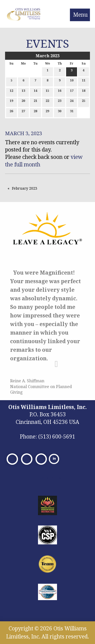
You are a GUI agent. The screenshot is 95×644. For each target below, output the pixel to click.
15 (47, 92)
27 (23, 112)
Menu (80, 15)
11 (84, 81)
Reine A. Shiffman (27, 381)
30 (60, 112)
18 (84, 92)
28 (35, 112)
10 (72, 81)
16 (60, 92)
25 (84, 102)
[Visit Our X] (27, 459)
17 (72, 92)
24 (72, 102)
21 (35, 102)
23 (60, 102)
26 (11, 112)
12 (11, 92)
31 (72, 112)
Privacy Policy (48, 478)
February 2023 (25, 188)
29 (47, 112)
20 (23, 102)
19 (11, 102)
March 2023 (48, 56)
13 (23, 92)
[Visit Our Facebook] (12, 459)
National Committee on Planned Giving (41, 389)
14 (35, 92)
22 (47, 102)
